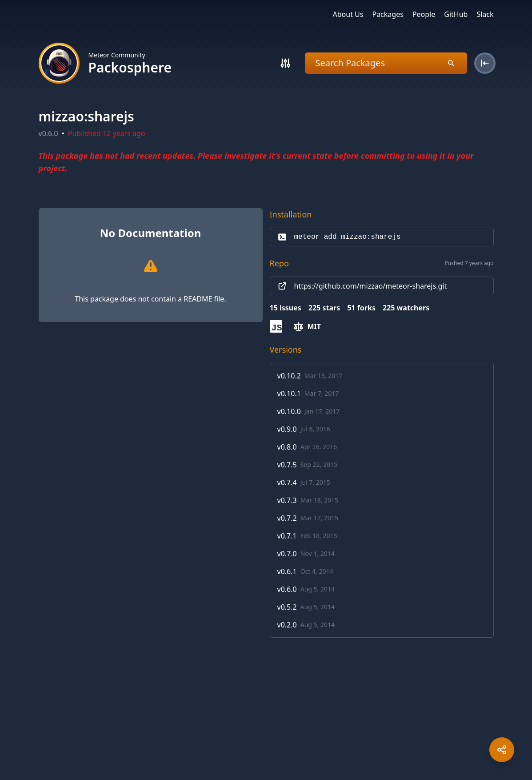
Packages (388, 14)
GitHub (456, 14)
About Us (348, 14)
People (424, 14)
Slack (485, 14)
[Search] (285, 63)
